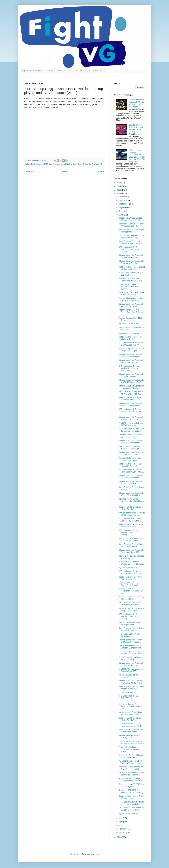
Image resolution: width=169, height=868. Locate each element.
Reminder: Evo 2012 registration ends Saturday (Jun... (130, 591)
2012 (119, 194)
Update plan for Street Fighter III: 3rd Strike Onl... (131, 756)
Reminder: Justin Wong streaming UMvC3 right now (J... (131, 501)
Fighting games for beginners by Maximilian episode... (130, 641)
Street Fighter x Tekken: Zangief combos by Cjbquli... (132, 268)
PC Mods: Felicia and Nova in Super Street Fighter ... (131, 459)
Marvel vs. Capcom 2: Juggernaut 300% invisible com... (130, 706)
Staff (69, 70)
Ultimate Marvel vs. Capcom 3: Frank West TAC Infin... (131, 387)
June (121, 215)
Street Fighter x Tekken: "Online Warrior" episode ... (132, 629)
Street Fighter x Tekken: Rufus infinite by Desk (131, 338)
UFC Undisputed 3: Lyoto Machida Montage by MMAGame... (129, 368)
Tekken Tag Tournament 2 (92, 164)
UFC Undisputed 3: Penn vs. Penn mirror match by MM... (131, 471)
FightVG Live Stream (32, 70)
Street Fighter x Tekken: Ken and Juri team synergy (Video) (136, 128)
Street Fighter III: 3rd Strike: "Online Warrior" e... (130, 399)
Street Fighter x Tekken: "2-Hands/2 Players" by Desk (130, 242)
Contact (80, 70)
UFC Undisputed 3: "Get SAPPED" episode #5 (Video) (128, 249)
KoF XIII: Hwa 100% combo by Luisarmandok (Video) (131, 809)
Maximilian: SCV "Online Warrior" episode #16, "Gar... (131, 563)
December (123, 197)
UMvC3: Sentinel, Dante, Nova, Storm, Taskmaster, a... (131, 294)
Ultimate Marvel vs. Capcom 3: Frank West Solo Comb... (131, 262)
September (124, 204)
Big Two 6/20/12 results (128, 568)
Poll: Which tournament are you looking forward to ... (131, 231)
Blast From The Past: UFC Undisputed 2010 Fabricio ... (131, 280)
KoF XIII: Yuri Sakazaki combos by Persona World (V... (131, 237)
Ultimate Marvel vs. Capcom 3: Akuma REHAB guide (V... (131, 682)
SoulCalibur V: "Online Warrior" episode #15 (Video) (131, 731)
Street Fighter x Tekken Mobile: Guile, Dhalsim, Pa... (131, 578)
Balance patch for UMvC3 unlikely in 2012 (129, 737)
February (123, 829)
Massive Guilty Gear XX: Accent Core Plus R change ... (131, 312)
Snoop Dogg (77, 164)
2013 (119, 190)
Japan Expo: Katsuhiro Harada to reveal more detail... (131, 803)
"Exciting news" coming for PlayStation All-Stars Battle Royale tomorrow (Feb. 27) (137, 155)
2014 (119, 186)
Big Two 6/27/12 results (128, 324)
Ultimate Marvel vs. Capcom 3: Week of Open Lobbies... (131, 355)
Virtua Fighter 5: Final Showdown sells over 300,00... (128, 287)
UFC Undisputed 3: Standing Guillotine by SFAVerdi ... (130, 520)
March (122, 825)
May (121, 818)
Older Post (99, 171)
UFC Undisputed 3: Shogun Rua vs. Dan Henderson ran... (130, 411)
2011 (119, 837)
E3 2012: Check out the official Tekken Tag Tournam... (131, 774)
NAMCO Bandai (48, 164)
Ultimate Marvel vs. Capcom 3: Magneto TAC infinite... (131, 418)
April (121, 822)
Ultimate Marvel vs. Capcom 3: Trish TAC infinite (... (131, 482)
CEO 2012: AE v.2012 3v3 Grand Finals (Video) (129, 584)
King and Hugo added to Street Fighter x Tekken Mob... (131, 299)
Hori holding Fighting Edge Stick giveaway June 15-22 (131, 780)
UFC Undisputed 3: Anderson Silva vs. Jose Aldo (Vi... (130, 344)
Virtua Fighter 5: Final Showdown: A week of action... (129, 749)
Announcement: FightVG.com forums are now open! (131, 713)
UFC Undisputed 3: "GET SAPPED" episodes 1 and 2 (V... (131, 698)
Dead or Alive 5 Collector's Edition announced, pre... (130, 448)
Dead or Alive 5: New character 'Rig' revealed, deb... (131, 329)
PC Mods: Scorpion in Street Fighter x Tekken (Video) (130, 762)
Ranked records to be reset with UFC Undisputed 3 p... (132, 514)
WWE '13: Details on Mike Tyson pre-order (129, 623)
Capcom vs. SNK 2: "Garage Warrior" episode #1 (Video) (131, 742)
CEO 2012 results (126, 692)
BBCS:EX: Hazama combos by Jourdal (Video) (131, 598)
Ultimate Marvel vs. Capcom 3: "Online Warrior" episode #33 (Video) (137, 103)
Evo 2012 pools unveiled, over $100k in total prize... (131, 424)
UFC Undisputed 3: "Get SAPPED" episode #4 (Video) (128, 533)
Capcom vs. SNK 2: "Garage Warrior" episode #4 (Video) (131, 219)
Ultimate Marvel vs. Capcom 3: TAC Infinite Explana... (131, 361)
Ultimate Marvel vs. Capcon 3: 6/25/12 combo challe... (131, 453)
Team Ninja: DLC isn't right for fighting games (131, 635)
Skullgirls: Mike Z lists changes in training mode (131, 557)
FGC (33, 164)
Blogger (96, 854)
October (122, 200)
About (60, 70)
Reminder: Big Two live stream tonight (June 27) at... (131, 350)
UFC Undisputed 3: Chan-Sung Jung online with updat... (131, 430)
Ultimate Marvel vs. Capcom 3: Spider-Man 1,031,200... (131, 551)
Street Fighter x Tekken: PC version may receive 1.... (130, 604)
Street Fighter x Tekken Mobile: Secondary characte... (131, 545)
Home (49, 70)
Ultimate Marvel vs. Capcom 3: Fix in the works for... (131, 375)
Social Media (94, 70)
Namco (38, 164)
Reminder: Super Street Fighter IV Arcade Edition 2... (131, 225)
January (122, 832)
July (121, 211)
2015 (119, 183)
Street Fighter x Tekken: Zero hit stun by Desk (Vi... (130, 465)
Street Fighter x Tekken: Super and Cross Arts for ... (131, 526)
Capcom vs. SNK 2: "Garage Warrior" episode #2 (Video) (131, 653)
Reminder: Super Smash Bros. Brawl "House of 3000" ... (131, 768)
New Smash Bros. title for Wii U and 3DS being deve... (131, 539)
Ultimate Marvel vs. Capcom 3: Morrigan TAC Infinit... (131, 305)
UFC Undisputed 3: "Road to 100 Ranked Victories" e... (130, 572)
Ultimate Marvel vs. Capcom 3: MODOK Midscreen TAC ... (131, 381)
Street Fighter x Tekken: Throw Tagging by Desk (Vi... (131, 688)
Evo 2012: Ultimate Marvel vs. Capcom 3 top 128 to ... (131, 670)
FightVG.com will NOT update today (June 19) (131, 658)
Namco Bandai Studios (63, 164)
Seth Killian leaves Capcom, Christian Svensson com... (130, 647)
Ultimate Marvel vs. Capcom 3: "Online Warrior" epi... (131, 256)
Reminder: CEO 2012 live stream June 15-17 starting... (131, 791)
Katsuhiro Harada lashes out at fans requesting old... (131, 436)
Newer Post (30, 171)
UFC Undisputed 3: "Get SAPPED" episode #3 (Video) (128, 616)
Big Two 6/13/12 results (128, 813)
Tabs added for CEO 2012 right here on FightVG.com (131, 785)
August (122, 208)
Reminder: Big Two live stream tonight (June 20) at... (131, 610)
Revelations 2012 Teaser (129, 333)
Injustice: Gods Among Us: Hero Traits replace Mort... (130, 725)
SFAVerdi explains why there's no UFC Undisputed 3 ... (131, 393)
